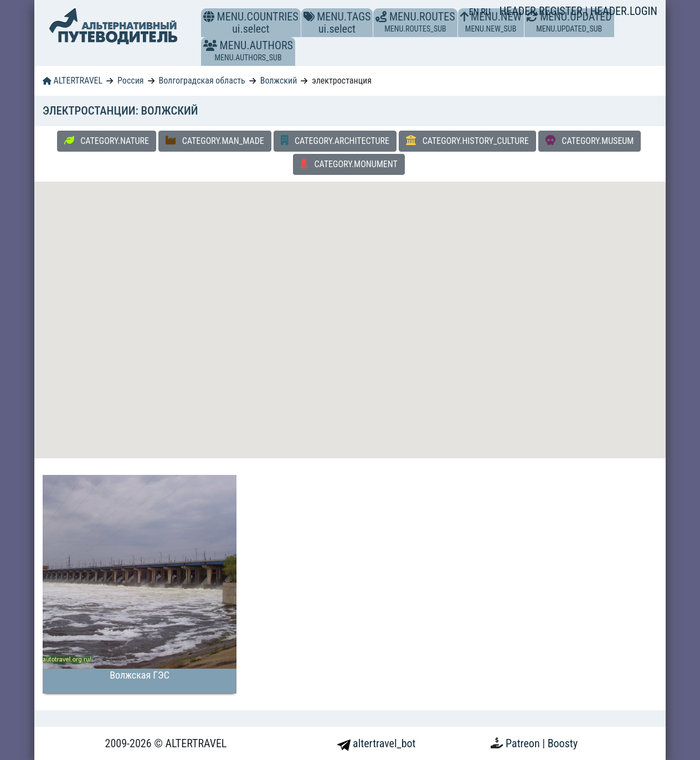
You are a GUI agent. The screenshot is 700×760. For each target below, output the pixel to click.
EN (475, 12)
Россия (130, 81)
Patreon (524, 743)
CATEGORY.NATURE (107, 141)
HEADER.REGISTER (542, 11)
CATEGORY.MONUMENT (349, 164)
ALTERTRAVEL (73, 81)
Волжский (279, 81)
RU (485, 12)
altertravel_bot (377, 743)
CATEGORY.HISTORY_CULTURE (467, 141)
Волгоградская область (202, 81)
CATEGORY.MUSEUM (590, 141)
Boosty (563, 743)
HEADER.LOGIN (624, 11)
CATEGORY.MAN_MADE (215, 141)
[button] (210, 45)
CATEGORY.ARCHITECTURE (335, 141)
